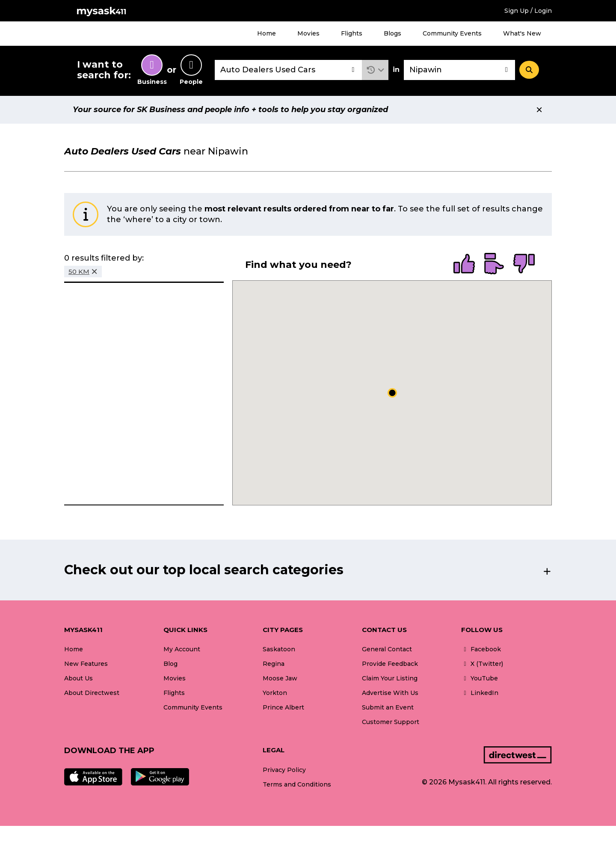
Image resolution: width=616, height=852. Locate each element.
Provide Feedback (390, 664)
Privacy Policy (284, 770)
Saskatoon (279, 649)
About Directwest (92, 693)
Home (267, 33)
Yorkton (275, 693)
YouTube (480, 678)
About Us (78, 678)
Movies (308, 33)
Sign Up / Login (528, 11)
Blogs (392, 33)
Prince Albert (283, 707)
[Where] (459, 70)
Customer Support (391, 722)
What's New (522, 33)
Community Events (452, 33)
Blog (170, 664)
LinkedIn (480, 693)
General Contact (387, 649)
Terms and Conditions (297, 784)
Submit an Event (388, 707)
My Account (182, 649)
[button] (375, 70)
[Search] (529, 70)
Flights (352, 33)
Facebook (481, 649)
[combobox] (288, 70)
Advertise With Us (390, 693)
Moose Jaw (280, 678)
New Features (86, 664)
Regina (274, 664)
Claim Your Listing (390, 678)
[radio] (464, 264)
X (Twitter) (482, 664)
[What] (288, 70)
